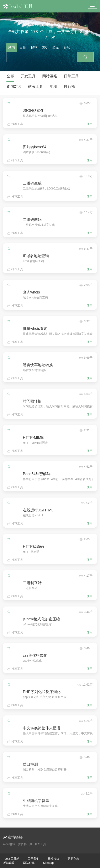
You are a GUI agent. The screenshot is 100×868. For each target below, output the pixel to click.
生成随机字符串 (36, 801)
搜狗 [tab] (34, 47)
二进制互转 (32, 583)
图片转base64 (35, 147)
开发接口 (53, 859)
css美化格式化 (35, 655)
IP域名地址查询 (36, 256)
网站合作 (29, 863)
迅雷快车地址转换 (38, 365)
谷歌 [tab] (67, 47)
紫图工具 (40, 844)
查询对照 (14, 87)
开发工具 (28, 76)
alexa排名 (9, 844)
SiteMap (48, 863)
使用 (90, 124)
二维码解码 (32, 220)
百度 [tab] (23, 47)
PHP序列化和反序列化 (42, 692)
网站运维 (50, 76)
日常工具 (71, 76)
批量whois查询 (35, 329)
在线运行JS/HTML (38, 510)
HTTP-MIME (33, 438)
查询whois (31, 292)
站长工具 (36, 87)
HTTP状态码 (33, 546)
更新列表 (73, 859)
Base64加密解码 (37, 474)
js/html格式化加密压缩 (41, 619)
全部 (10, 76)
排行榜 (69, 87)
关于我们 (33, 859)
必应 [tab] (56, 47)
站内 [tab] (12, 47)
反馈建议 (9, 863)
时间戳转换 (32, 401)
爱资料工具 (25, 844)
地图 (53, 87)
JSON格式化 (33, 111)
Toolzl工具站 (11, 859)
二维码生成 (32, 183)
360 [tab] (45, 47)
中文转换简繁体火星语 (42, 728)
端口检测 (30, 764)
